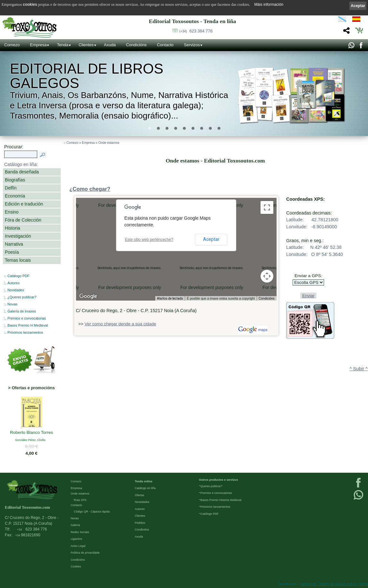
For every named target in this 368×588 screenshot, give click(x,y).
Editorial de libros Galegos (87, 76)
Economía (15, 196)
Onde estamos (109, 143)
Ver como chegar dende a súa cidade (120, 324)
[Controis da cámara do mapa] (267, 276)
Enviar (308, 296)
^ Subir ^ (359, 369)
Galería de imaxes (22, 311)
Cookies (76, 566)
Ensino (12, 212)
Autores (13, 283)
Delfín (11, 188)
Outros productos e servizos (218, 480)
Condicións (136, 45)
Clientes (86, 45)
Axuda (110, 45)
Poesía (12, 252)
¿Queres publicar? (22, 297)
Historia (13, 228)
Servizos (192, 45)
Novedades (142, 502)
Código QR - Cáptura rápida (92, 512)
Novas (12, 304)
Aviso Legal (78, 546)
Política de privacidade (85, 553)
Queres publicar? (212, 486)
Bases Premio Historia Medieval (221, 500)
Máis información (269, 4)
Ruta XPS (80, 500)
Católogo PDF (210, 514)
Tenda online (144, 481)
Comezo (12, 45)
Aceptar (211, 239)
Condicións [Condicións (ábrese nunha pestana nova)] (266, 298)
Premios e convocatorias (27, 318)
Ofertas (140, 495)
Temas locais (18, 260)
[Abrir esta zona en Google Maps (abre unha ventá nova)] (88, 296)
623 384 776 (196, 31)
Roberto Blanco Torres (31, 433)
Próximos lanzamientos (215, 507)
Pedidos (140, 523)
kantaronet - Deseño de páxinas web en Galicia (334, 584)
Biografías (15, 180)
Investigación (18, 236)
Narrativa (14, 244)
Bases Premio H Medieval (28, 325)
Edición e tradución (24, 204)
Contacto (165, 45)
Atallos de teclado (170, 298)
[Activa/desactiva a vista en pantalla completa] (267, 207)
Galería (75, 525)
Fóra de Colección (23, 220)
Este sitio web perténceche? (149, 240)
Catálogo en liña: (21, 164)
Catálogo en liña (145, 488)
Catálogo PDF (18, 276)
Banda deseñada (22, 172)
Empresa (38, 45)
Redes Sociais (80, 532)
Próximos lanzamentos (25, 332)
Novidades (16, 290)
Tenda (62, 45)
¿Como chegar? (90, 189)
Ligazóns (76, 539)
